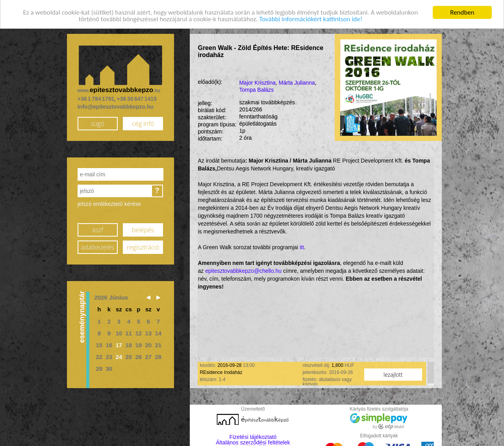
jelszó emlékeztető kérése (109, 203)
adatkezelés (98, 246)
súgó (97, 122)
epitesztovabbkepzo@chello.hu (243, 270)
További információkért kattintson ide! (311, 18)
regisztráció (143, 246)
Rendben (462, 11)
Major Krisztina (257, 82)
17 (119, 344)
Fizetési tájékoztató (253, 436)
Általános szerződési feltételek (253, 442)
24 (119, 356)
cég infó (143, 122)
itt (302, 246)
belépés (143, 229)
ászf (98, 229)
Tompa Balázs (256, 89)
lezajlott (393, 373)
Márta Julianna (297, 82)
